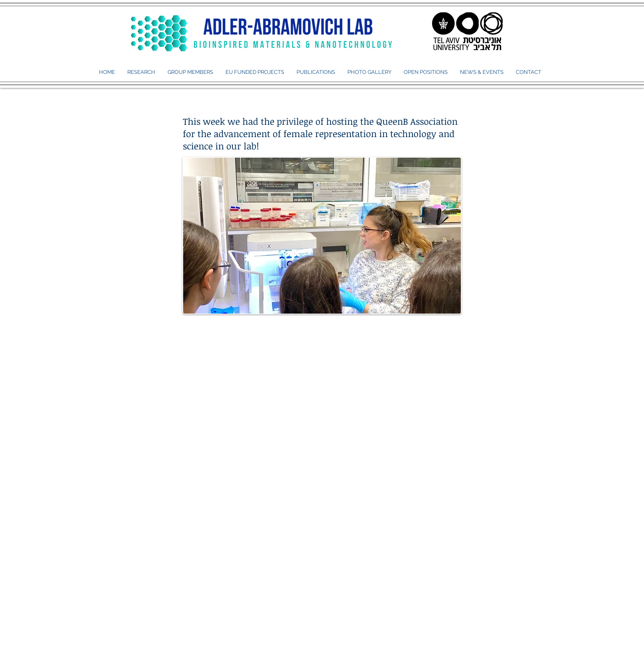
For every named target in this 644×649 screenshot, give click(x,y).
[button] (190, 72)
